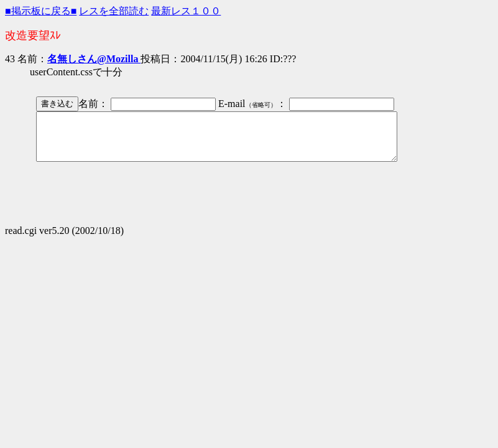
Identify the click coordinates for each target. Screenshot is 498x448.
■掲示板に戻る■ (41, 11)
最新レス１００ (186, 11)
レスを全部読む (114, 11)
